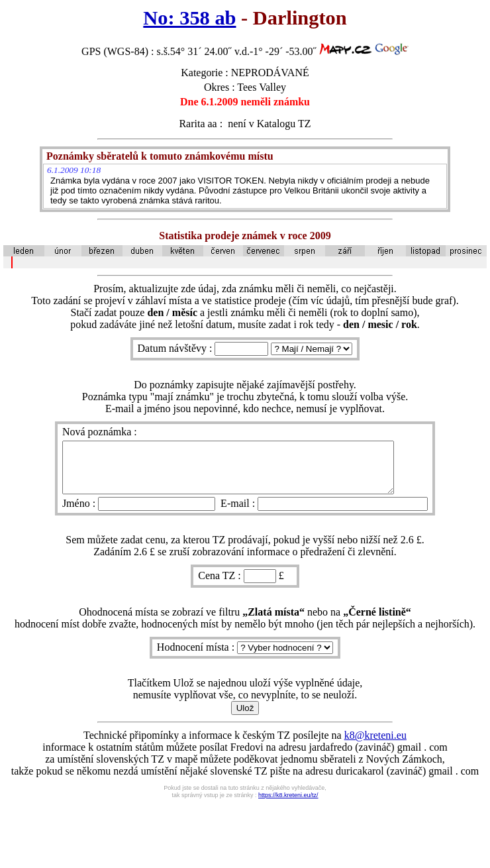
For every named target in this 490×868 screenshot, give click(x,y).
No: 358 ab (189, 18)
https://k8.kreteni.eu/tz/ (288, 805)
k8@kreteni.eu (375, 745)
